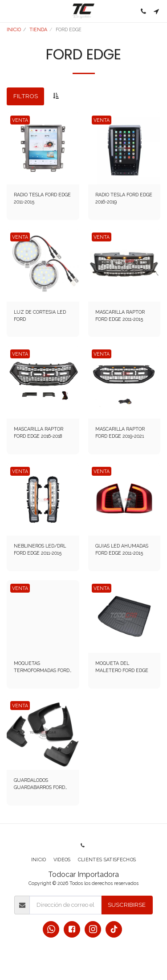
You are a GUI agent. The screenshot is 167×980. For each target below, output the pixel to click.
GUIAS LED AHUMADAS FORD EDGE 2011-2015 (122, 549)
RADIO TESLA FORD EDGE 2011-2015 (42, 198)
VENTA (20, 120)
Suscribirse (127, 905)
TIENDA (38, 29)
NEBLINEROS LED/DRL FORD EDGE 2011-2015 (40, 549)
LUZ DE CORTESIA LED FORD (40, 316)
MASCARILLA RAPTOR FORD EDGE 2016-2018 (39, 432)
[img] (43, 148)
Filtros (26, 96)
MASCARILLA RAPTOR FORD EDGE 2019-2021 (120, 432)
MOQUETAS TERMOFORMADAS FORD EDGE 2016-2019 (42, 667)
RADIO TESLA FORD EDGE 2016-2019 (124, 198)
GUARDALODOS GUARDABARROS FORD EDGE (39, 784)
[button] (10, 11)
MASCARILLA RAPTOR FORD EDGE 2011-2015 (120, 316)
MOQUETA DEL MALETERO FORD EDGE (122, 667)
